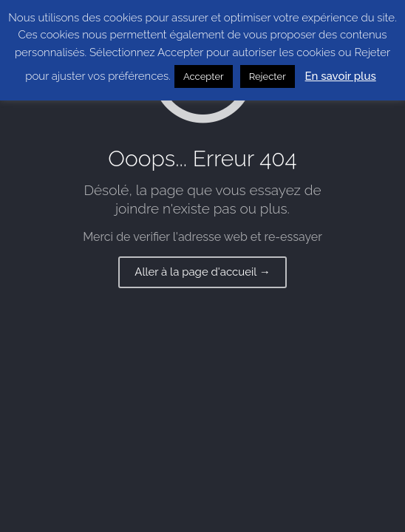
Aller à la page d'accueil (202, 272)
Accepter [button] (204, 76)
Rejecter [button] (268, 76)
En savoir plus (341, 76)
